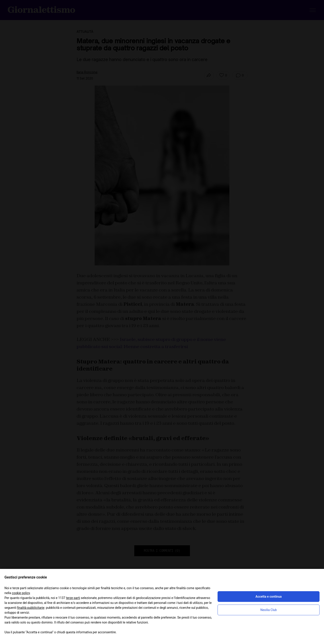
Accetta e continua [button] (268, 597)
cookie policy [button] (21, 593)
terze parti (73, 598)
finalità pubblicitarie (31, 608)
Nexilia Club (269, 610)
